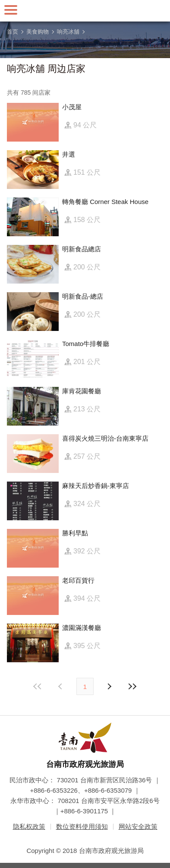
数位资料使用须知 (82, 826)
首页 (13, 32)
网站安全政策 (138, 826)
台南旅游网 (85, 11)
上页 (109, 686)
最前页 (38, 686)
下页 (61, 686)
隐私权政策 (29, 826)
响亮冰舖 (68, 32)
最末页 (132, 686)
